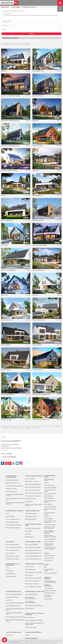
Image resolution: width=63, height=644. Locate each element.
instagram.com (21, 463)
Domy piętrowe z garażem (32, 584)
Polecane (15, 426)
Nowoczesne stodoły (11, 489)
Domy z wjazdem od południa (33, 547)
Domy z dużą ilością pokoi (12, 545)
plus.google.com (6, 463)
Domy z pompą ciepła (11, 491)
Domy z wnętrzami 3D (50, 539)
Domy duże (28, 534)
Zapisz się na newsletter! (51, 573)
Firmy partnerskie (49, 558)
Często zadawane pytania (49, 570)
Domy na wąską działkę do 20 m (33, 559)
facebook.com (2, 463)
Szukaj (32, 34)
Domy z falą (9, 600)
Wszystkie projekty (6, 426)
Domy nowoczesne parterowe (33, 487)
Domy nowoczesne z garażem (33, 496)
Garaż (4, 30)
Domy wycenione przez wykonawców (50, 522)
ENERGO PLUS (30, 428)
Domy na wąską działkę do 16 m (33, 553)
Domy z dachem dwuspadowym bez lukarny (15, 620)
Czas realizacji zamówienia (48, 596)
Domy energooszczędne (12, 480)
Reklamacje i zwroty (50, 593)
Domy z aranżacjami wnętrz (50, 513)
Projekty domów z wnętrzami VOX (49, 545)
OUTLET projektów (49, 542)
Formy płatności (48, 588)
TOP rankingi (9, 635)
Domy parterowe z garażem (32, 581)
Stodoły (22, 428)
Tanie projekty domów (31, 516)
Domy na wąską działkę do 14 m (33, 550)
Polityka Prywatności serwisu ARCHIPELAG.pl (50, 582)
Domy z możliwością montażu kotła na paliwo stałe (34, 624)
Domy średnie (29, 531)
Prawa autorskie (49, 599)
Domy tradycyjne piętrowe (13, 522)
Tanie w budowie (50, 426)
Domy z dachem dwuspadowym (14, 594)
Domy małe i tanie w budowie (33, 528)
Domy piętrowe (29, 575)
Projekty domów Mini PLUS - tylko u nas (15, 499)
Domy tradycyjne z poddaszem (14, 525)
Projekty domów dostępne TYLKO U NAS (50, 536)
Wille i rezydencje (30, 537)
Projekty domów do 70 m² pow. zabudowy (50, 548)
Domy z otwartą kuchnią (12, 550)
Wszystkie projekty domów (49, 480)
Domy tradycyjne (10, 516)
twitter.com (17, 463)
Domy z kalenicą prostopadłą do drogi (14, 613)
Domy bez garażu (30, 608)
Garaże (8, 568)
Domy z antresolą (10, 553)
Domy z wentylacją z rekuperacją (14, 486)
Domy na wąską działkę (31, 545)
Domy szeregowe (10, 574)
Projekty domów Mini (31, 519)
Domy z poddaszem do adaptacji (34, 572)
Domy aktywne (29, 502)
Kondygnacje (6, 25)
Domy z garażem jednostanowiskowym (31, 598)
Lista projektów (16, 7)
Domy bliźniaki (10, 571)
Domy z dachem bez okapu (13, 606)
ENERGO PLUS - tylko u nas (13, 483)
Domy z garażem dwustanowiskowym (30, 602)
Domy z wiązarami (30, 617)
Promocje (37, 428)
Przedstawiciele (48, 560)
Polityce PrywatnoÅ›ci (15, 642)
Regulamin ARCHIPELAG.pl (48, 585)
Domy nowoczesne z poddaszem (34, 493)
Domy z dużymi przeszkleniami (33, 484)
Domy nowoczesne (30, 479)
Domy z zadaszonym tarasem (14, 547)
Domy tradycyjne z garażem (13, 528)
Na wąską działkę (15, 428)
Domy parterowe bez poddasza (33, 578)
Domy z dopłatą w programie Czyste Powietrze (15, 503)
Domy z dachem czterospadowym (15, 603)
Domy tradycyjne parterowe (13, 519)
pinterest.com (10, 463)
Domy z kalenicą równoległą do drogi (15, 617)
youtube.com (14, 463)
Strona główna (5, 7)
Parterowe (27, 426)
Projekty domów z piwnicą (13, 556)
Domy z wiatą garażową (31, 594)
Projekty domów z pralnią (12, 559)
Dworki (8, 513)
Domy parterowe (29, 567)
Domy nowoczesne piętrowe (32, 490)
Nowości (21, 426)
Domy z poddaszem (30, 569)
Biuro (46, 567)
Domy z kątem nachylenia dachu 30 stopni (15, 609)
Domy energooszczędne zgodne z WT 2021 (15, 495)
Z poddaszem (35, 426)
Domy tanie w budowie (31, 513)
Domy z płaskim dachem (12, 597)
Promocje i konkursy (50, 556)
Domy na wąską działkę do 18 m (33, 556)
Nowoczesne (6, 428)
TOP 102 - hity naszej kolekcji (50, 491)
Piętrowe (42, 426)
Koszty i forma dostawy (50, 591)
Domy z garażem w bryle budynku (34, 605)
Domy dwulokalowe (11, 577)
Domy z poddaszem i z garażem (33, 587)
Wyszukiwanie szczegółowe (11, 38)
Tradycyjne (58, 426)
